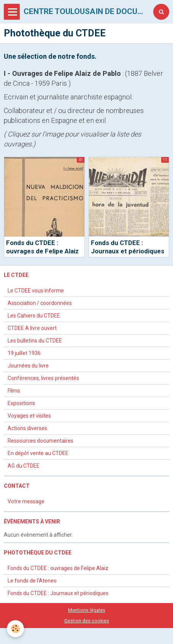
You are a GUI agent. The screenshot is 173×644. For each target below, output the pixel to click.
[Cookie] (15, 629)
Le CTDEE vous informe (36, 291)
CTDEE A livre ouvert (32, 328)
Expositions (21, 403)
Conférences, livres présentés (43, 378)
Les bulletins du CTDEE (35, 341)
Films (14, 391)
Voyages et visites (29, 416)
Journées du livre (28, 366)
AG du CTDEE (24, 466)
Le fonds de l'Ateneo (32, 581)
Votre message (26, 501)
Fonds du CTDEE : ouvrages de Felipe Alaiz (58, 568)
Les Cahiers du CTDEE (34, 316)
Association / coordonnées (40, 303)
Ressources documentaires (40, 441)
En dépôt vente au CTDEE (38, 453)
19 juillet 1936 (24, 353)
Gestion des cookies (87, 621)
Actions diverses (27, 428)
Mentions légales (87, 610)
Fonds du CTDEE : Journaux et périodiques (58, 593)
